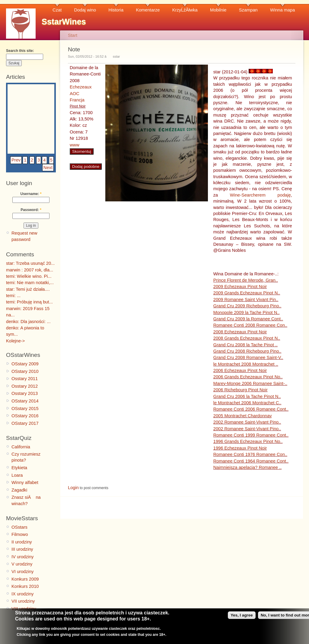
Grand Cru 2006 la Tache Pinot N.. (247, 396)
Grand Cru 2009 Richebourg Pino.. (247, 306)
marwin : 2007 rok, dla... (30, 270)
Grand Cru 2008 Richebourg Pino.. (247, 351)
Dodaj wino (85, 10)
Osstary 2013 (25, 393)
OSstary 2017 (25, 423)
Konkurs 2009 (25, 579)
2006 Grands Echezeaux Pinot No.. (248, 377)
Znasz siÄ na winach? (26, 500)
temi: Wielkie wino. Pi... (29, 276)
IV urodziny (22, 557)
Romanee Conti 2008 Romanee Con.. (250, 325)
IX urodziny (22, 594)
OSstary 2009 (25, 364)
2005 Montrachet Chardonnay (243, 416)
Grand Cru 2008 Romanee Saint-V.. (248, 357)
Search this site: (20, 51)
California (21, 447)
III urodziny (22, 549)
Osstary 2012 (25, 386)
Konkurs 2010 (25, 586)
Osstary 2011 (25, 379)
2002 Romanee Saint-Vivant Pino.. (247, 422)
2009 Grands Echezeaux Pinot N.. (247, 293)
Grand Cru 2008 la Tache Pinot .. (245, 345)
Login (73, 488)
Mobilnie (218, 10)
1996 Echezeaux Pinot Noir (240, 448)
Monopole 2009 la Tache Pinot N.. (247, 312)
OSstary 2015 (25, 409)
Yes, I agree (242, 618)
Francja (77, 100)
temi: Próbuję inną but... (29, 302)
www (75, 145)
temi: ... (13, 296)
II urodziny (22, 542)
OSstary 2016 (25, 416)
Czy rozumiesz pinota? (26, 457)
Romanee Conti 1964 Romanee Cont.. (251, 461)
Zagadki (19, 490)
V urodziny (22, 564)
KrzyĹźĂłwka (185, 10)
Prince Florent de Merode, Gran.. (246, 280)
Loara (17, 475)
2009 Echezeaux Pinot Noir (240, 287)
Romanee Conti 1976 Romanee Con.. (250, 454)
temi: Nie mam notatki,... (30, 283)
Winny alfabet (25, 482)
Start (73, 35)
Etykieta (19, 468)
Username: (31, 194)
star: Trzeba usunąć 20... (30, 263)
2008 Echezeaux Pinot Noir (240, 332)
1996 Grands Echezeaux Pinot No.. (248, 441)
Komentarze (148, 10)
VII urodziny (23, 601)
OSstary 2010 (25, 371)
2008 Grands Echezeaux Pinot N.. (247, 338)
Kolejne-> (15, 341)
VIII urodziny (24, 609)
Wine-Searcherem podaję (260, 195)
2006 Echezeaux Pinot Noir (240, 370)
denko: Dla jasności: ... (28, 322)
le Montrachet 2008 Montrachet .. (246, 364)
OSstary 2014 (25, 401)
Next (48, 168)
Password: (31, 210)
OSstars (19, 527)
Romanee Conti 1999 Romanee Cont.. (251, 435)
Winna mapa (282, 10)
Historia (116, 10)
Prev (16, 160)
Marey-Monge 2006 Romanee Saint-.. (250, 383)
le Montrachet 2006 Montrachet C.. (247, 403)
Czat (57, 10)
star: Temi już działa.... (28, 289)
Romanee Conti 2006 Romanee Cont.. (251, 409)
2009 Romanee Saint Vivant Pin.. (246, 300)
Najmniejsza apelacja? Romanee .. (247, 467)
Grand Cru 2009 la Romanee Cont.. (248, 319)
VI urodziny (22, 572)
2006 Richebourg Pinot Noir (241, 390)
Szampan (248, 10)
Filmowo (20, 534)
